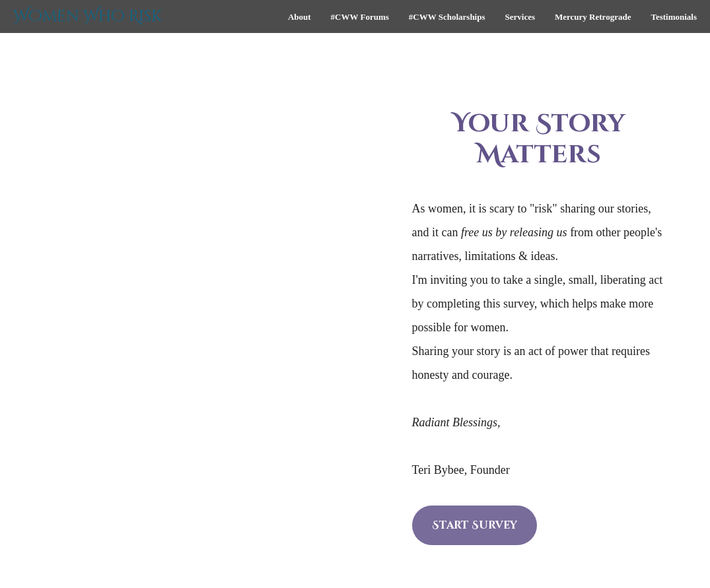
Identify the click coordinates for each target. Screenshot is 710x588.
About (300, 17)
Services (520, 17)
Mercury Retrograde (593, 17)
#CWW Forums (360, 17)
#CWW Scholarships (447, 17)
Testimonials (674, 17)
